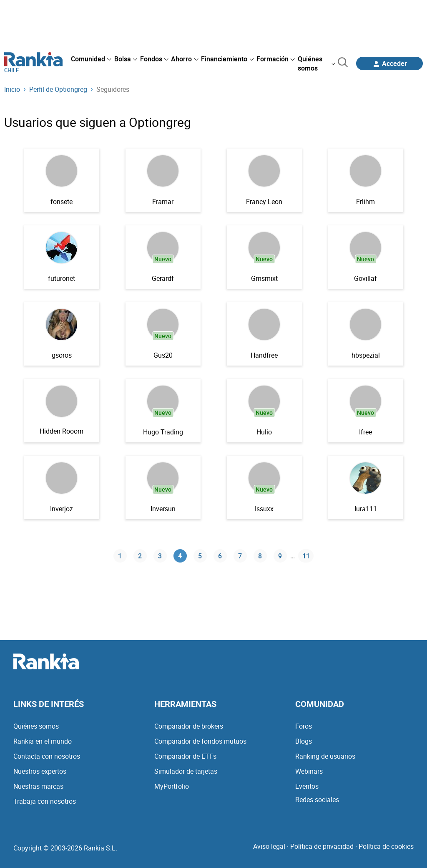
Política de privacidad (322, 846)
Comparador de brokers (189, 726)
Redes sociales (317, 800)
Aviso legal (269, 846)
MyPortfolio (172, 786)
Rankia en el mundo (43, 741)
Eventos (307, 786)
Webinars (309, 771)
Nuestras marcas (38, 786)
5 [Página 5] (200, 556)
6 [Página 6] (220, 556)
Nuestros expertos (40, 771)
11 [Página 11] (306, 556)
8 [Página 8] (260, 556)
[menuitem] (91, 59)
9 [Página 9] (280, 556)
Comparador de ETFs (185, 756)
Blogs (304, 741)
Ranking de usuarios (325, 756)
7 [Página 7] (240, 556)
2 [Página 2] (140, 556)
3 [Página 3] (160, 556)
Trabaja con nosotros (45, 801)
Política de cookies (386, 846)
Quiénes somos (36, 726)
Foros (304, 726)
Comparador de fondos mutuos (200, 741)
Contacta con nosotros (47, 756)
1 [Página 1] (120, 556)
